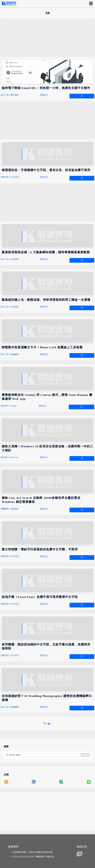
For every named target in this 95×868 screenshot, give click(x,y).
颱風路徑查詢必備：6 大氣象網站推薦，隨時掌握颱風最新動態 (46, 252)
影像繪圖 (15, 354)
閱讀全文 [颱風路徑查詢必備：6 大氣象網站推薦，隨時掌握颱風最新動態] (44, 259)
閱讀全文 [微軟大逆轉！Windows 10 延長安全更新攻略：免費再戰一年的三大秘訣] (44, 457)
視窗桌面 (15, 509)
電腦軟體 (5, 509)
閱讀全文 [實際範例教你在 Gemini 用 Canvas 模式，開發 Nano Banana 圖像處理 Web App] (43, 406)
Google (14, 406)
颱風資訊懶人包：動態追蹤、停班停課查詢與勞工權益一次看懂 (46, 300)
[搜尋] (42, 755)
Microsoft (15, 457)
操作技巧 (5, 406)
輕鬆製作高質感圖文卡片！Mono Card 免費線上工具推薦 (42, 347)
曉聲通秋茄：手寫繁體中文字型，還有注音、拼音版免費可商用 (46, 170)
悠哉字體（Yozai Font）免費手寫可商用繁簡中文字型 (40, 597)
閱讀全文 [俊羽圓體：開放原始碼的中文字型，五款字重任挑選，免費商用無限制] (44, 655)
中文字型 (15, 177)
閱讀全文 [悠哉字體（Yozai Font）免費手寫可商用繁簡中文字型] (44, 604)
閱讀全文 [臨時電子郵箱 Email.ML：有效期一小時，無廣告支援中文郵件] (44, 95)
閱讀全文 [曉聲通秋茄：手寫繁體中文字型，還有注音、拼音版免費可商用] (44, 177)
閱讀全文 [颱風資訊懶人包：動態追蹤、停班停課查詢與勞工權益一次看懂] (44, 307)
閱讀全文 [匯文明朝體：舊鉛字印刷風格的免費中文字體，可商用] (44, 556)
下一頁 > (48, 724)
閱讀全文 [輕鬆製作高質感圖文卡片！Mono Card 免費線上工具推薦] (44, 354)
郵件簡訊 (15, 95)
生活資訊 (15, 259)
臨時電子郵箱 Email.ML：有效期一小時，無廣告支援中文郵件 (46, 88)
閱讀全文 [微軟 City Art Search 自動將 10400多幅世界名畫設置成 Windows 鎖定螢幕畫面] (44, 509)
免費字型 (5, 177)
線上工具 (5, 95)
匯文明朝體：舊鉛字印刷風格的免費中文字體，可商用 (40, 549)
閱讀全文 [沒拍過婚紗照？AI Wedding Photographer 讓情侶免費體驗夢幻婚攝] (44, 707)
